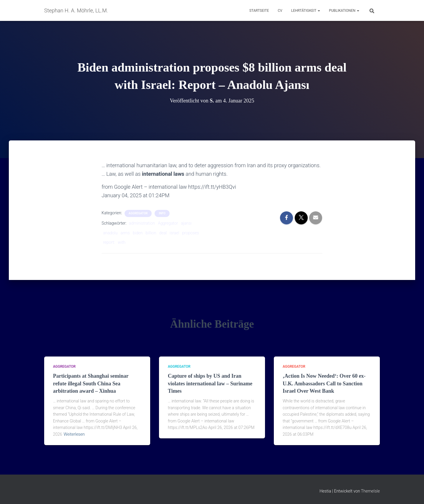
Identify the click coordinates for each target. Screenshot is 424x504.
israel (174, 233)
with (122, 242)
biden (138, 233)
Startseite (259, 11)
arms (125, 233)
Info (162, 213)
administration (142, 223)
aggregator (138, 213)
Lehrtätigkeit (306, 11)
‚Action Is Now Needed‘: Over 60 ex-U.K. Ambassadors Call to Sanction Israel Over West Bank (324, 383)
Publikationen (344, 11)
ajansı (186, 223)
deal (163, 233)
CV (280, 11)
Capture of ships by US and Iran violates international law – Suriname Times (210, 383)
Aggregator (168, 223)
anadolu (110, 233)
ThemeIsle (370, 491)
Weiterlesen (74, 434)
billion (151, 233)
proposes (191, 233)
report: (109, 242)
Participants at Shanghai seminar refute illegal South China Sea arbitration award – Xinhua (91, 383)
